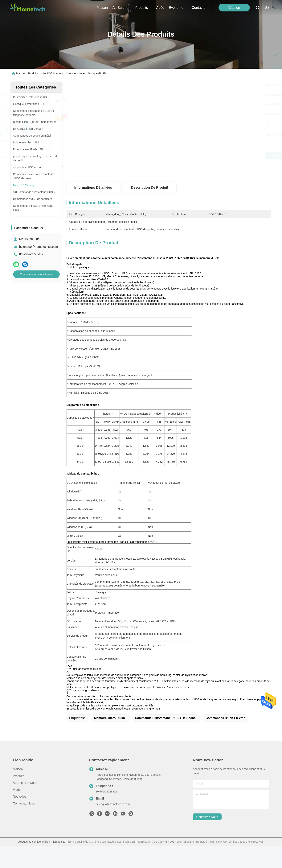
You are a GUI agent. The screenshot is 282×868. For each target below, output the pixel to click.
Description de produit (150, 187)
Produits (33, 73)
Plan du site (58, 848)
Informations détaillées (93, 187)
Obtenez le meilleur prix (202, 156)
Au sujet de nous (25, 790)
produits (143, 8)
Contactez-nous (24, 810)
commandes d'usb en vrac (225, 725)
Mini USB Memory (52, 73)
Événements (178, 8)
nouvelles (20, 803)
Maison (102, 8)
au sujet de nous (122, 8)
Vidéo (17, 796)
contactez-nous (201, 8)
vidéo (160, 8)
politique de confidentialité (33, 848)
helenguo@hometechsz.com (39, 247)
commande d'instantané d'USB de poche (165, 725)
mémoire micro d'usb (110, 725)
